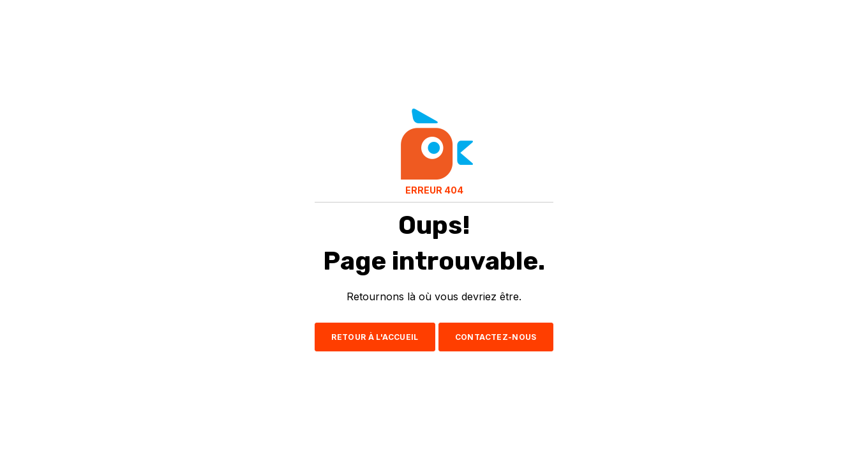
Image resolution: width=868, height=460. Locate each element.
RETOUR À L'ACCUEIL (375, 337)
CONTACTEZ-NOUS (496, 337)
